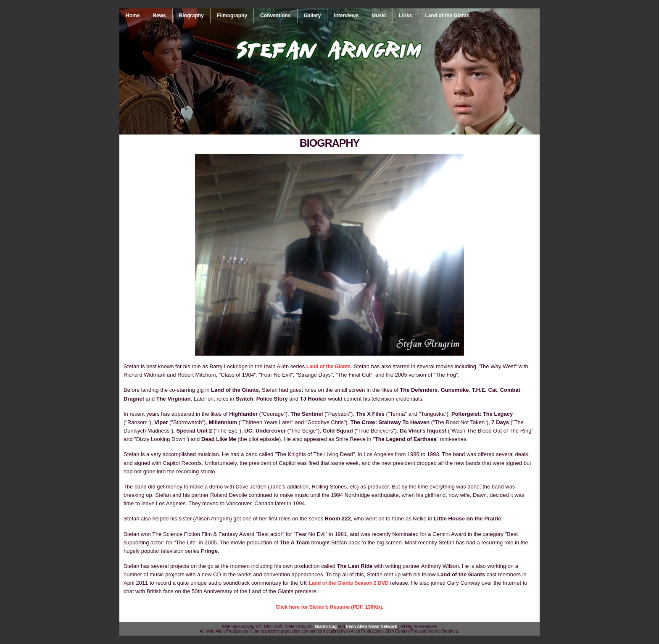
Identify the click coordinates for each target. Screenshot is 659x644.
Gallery (312, 16)
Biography (191, 16)
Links (405, 16)
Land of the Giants (447, 16)
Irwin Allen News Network (371, 627)
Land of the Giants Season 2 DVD (349, 583)
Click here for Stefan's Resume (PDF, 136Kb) (329, 607)
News (159, 16)
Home (133, 16)
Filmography (232, 16)
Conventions (275, 16)
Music (379, 16)
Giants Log (326, 627)
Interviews (346, 16)
